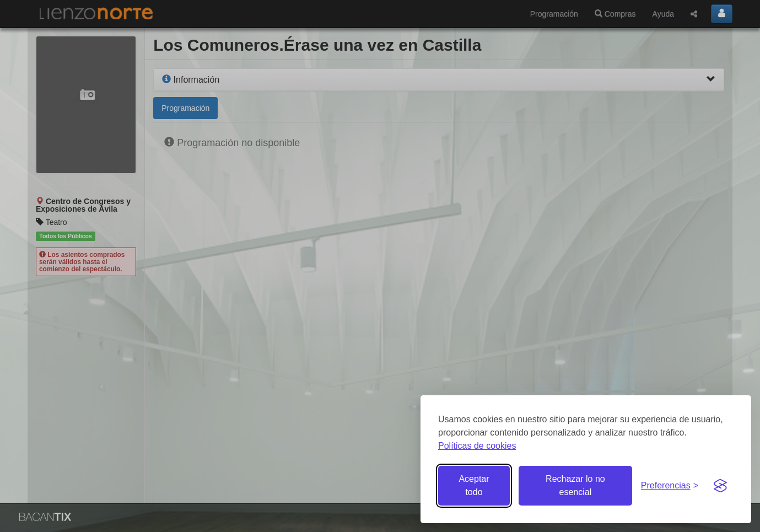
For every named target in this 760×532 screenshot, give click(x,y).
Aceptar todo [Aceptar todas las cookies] (474, 485)
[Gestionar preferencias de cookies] (670, 486)
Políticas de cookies (477, 446)
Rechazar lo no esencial (575, 485)
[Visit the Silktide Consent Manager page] (720, 486)
